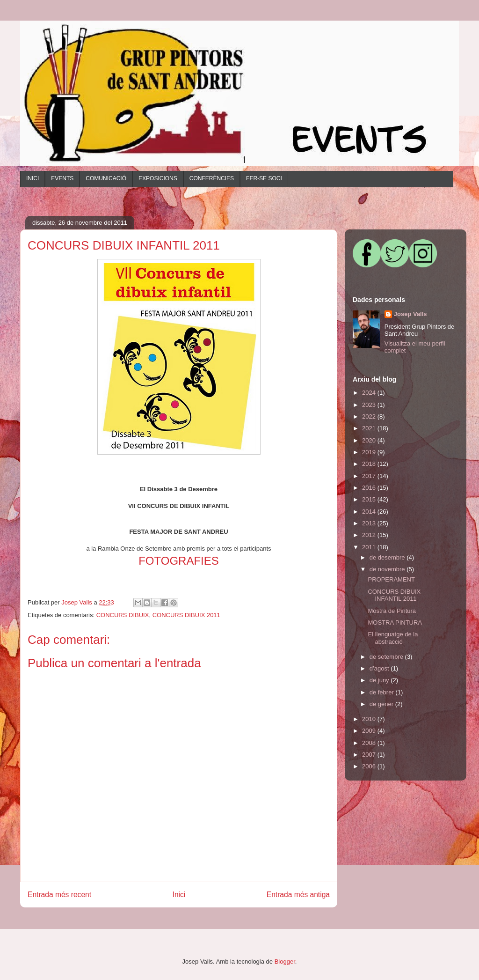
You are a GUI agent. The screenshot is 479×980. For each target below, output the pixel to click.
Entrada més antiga (298, 895)
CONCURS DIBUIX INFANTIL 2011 (394, 595)
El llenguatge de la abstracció (393, 638)
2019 (370, 452)
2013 (370, 523)
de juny (380, 680)
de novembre (388, 569)
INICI (33, 178)
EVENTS (62, 178)
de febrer (383, 692)
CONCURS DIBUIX (123, 615)
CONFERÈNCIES (212, 178)
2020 (370, 440)
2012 (370, 535)
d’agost (380, 668)
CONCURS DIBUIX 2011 (186, 615)
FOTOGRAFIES (179, 561)
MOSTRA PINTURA (395, 623)
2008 (370, 743)
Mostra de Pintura (392, 611)
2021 (370, 428)
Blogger (285, 962)
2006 (370, 766)
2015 (370, 499)
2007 (370, 755)
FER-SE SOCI (264, 178)
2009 (370, 731)
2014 (370, 512)
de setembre (387, 657)
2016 (370, 488)
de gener (382, 704)
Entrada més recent (59, 895)
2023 (370, 405)
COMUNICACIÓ (106, 178)
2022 (370, 416)
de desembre (388, 557)
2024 (370, 393)
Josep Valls (410, 314)
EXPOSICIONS (158, 178)
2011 (370, 547)
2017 (370, 476)
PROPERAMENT (391, 579)
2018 (370, 464)
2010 (370, 719)
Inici (179, 895)
